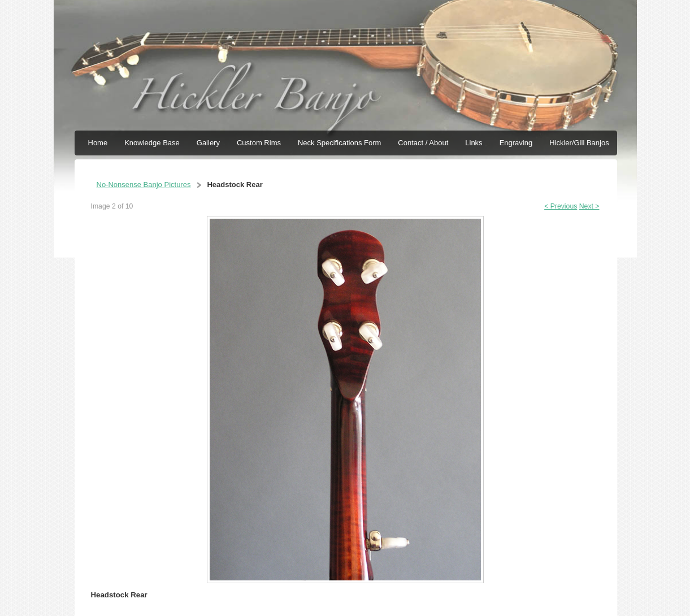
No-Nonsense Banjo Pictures (144, 185)
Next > (589, 206)
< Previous (561, 206)
